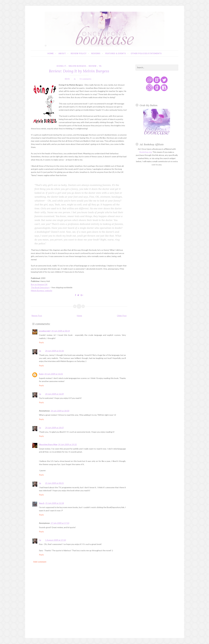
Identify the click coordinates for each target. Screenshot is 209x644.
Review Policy (79, 53)
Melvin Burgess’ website (42, 290)
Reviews (96, 53)
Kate (41, 374)
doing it (61, 66)
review (93, 66)
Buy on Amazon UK (39, 284)
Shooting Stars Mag (48, 444)
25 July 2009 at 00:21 (55, 483)
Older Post (122, 316)
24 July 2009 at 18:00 (60, 411)
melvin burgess (77, 66)
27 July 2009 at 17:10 (60, 523)
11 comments (85, 79)
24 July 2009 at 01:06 (55, 351)
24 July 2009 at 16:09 (55, 394)
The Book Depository (40, 287)
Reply (41, 342)
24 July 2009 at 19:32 (67, 444)
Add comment (40, 562)
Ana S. (42, 503)
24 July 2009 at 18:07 (55, 428)
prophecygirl (45, 331)
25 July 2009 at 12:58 (55, 503)
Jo (40, 351)
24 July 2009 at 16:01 (54, 374)
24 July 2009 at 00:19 (61, 331)
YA (100, 66)
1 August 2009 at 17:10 (56, 540)
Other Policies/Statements (146, 53)
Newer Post (37, 316)
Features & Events (116, 53)
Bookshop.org (146, 152)
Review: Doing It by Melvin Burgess (79, 71)
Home (51, 53)
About (62, 53)
